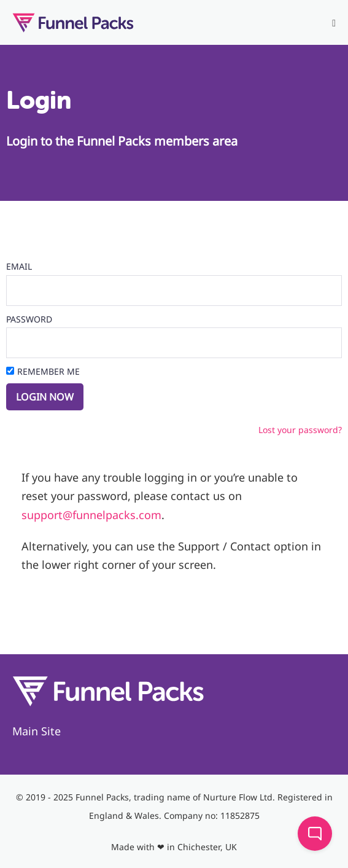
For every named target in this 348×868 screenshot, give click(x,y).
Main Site (37, 731)
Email (19, 266)
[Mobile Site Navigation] (334, 23)
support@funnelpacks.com (91, 515)
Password (29, 319)
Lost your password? (300, 430)
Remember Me (48, 371)
